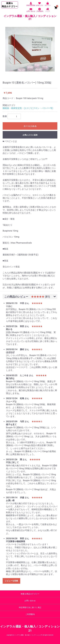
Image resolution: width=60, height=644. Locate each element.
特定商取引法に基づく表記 (30, 607)
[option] (30, 49)
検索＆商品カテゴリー (30, 594)
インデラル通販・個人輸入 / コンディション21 (30, 17)
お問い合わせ (30, 601)
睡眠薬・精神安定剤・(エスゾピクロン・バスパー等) (28, 108)
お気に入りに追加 (30, 135)
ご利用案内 (30, 614)
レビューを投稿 (11, 581)
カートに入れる (30, 126)
